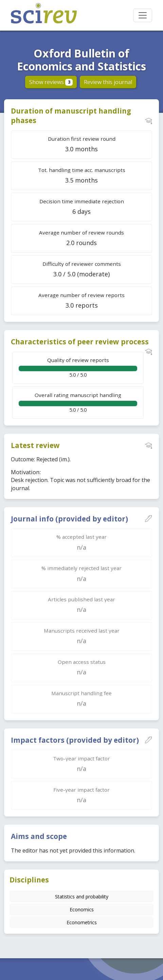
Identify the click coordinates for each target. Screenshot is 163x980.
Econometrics (82, 922)
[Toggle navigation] (143, 15)
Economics (82, 909)
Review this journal (108, 82)
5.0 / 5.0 (78, 367)
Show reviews (51, 82)
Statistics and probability (82, 897)
